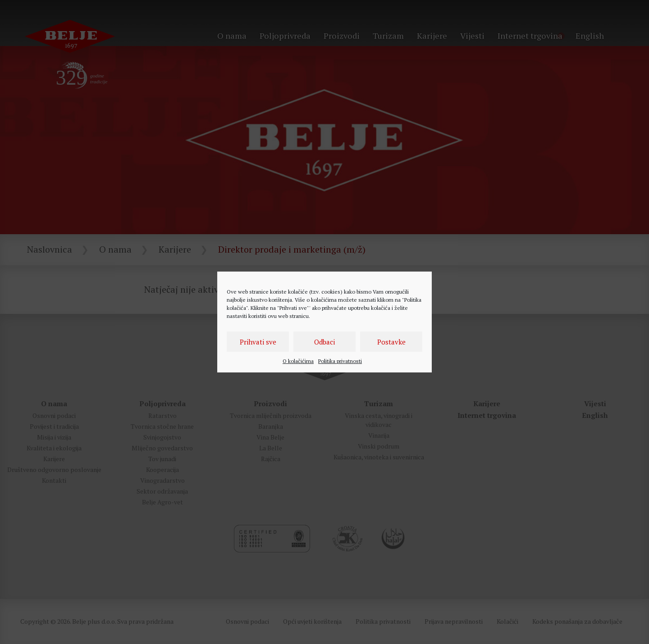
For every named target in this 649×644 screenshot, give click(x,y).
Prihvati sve (258, 342)
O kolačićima (298, 361)
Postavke (391, 342)
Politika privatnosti (340, 361)
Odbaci (324, 342)
